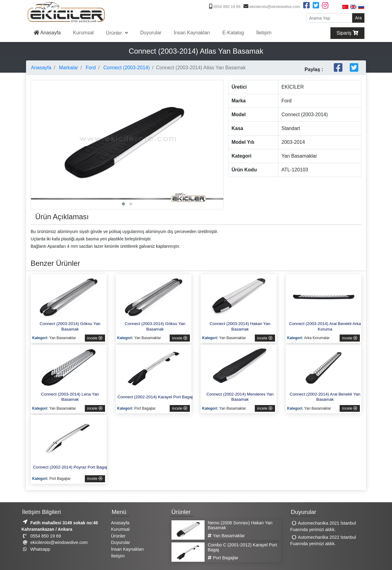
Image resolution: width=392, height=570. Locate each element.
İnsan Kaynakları (192, 33)
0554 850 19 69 (224, 7)
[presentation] (37, 128)
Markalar (68, 68)
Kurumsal (83, 33)
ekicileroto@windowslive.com (271, 7)
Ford (90, 68)
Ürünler (115, 33)
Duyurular (151, 33)
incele (95, 338)
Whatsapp (36, 549)
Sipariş (347, 33)
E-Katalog (233, 33)
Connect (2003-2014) (126, 68)
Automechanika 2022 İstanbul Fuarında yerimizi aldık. (323, 541)
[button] (123, 204)
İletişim (264, 33)
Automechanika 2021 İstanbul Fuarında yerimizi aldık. (323, 526)
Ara (358, 18)
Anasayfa (47, 33)
